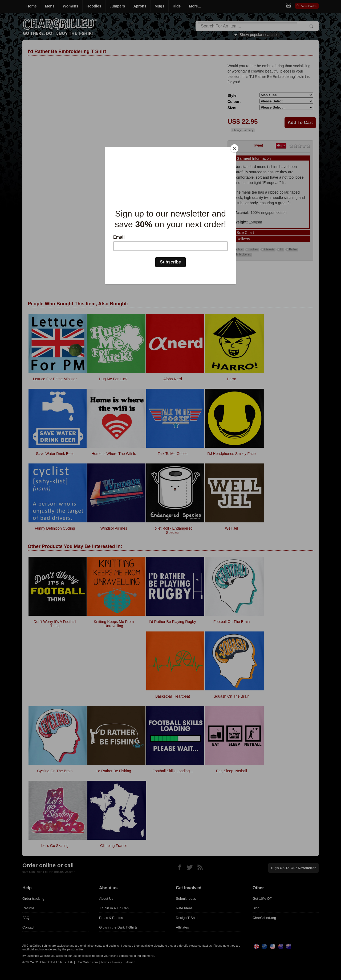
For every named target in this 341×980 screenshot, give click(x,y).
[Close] (234, 148)
